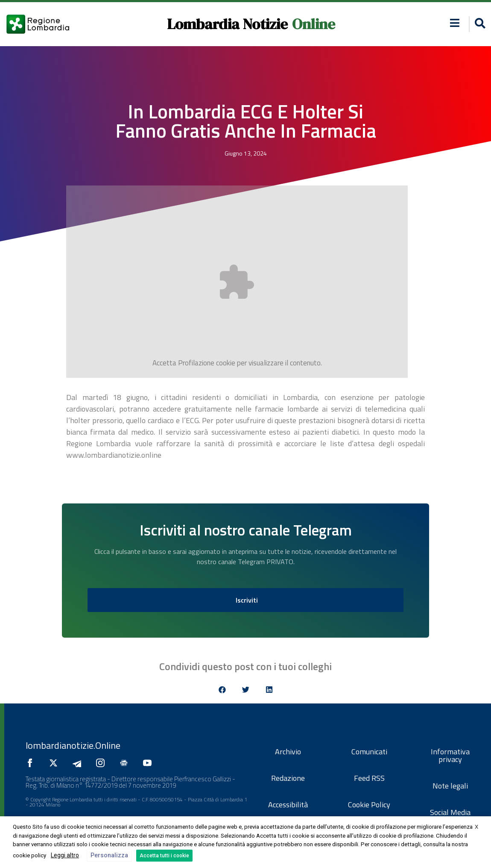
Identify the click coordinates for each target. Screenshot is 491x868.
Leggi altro (65, 855)
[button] (479, 24)
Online (314, 24)
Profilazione (196, 363)
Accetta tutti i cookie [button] (164, 856)
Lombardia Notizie (227, 24)
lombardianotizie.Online (73, 745)
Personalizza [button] (109, 855)
